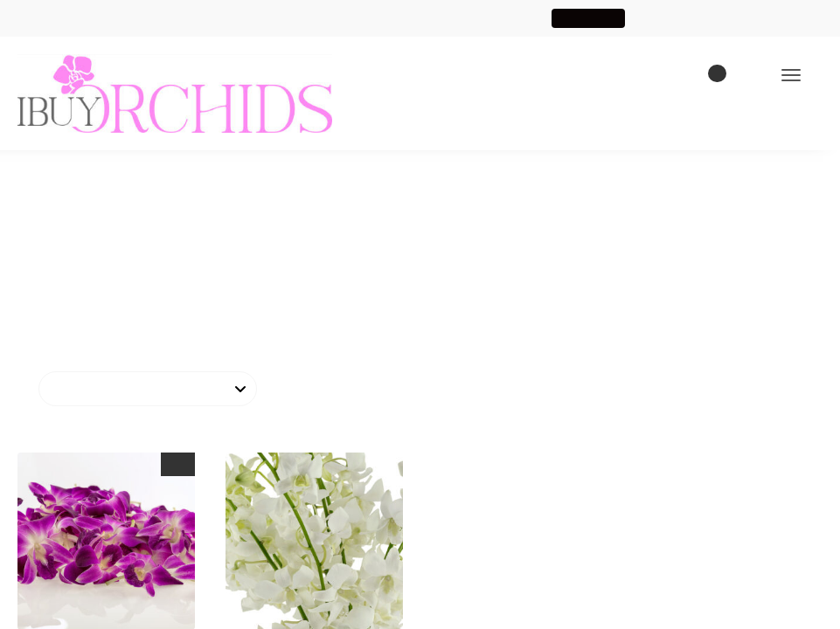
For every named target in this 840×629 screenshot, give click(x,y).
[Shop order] (148, 390)
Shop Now (596, 18)
